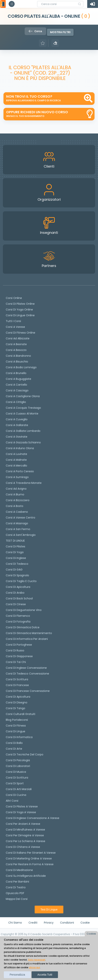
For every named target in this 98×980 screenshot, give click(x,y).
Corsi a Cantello (16, 385)
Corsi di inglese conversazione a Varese (33, 818)
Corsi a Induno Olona (20, 448)
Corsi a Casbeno (17, 512)
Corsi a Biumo (15, 494)
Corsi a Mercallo (16, 466)
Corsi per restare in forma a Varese (30, 864)
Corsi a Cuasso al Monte (22, 414)
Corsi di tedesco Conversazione (27, 674)
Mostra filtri (60, 32)
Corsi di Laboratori (18, 766)
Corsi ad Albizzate (18, 338)
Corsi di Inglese (16, 558)
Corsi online (14, 298)
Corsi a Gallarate (17, 425)
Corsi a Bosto (15, 506)
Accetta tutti (45, 975)
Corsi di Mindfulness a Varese (25, 830)
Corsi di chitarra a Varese (23, 847)
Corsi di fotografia (18, 622)
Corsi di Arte (14, 749)
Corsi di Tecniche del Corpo (25, 754)
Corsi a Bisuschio (17, 362)
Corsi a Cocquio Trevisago (23, 408)
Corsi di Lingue (15, 731)
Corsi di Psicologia (18, 760)
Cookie (85, 923)
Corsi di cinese (16, 604)
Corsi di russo (15, 650)
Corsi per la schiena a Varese (26, 841)
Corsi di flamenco (18, 616)
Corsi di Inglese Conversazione (26, 668)
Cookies (91, 934)
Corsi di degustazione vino (24, 610)
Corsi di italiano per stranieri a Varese (31, 853)
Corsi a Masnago (17, 523)
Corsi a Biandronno (18, 356)
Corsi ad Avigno (16, 489)
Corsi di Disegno (17, 702)
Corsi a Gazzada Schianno (23, 442)
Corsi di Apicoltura (18, 697)
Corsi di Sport (15, 783)
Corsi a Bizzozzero (18, 500)
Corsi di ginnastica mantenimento (29, 633)
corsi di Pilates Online (20, 304)
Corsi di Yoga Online (19, 310)
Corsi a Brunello (16, 373)
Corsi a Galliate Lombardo (23, 431)
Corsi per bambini (17, 882)
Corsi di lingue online (20, 315)
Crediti (33, 923)
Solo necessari (37, 960)
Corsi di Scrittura (17, 778)
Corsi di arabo (15, 593)
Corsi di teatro (16, 887)
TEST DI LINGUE (15, 541)
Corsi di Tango (15, 708)
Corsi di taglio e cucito (21, 581)
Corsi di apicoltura (18, 587)
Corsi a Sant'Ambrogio (21, 535)
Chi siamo (15, 923)
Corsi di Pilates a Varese (22, 806)
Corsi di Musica (16, 772)
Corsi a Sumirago (17, 477)
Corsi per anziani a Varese (23, 824)
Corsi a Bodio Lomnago (21, 367)
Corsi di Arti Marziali (19, 789)
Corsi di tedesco (17, 564)
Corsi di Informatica (19, 737)
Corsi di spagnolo (17, 575)
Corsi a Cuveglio (17, 419)
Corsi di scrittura (17, 679)
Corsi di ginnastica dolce (23, 627)
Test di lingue (49, 910)
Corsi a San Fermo (18, 529)
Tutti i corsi (13, 321)
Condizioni (67, 923)
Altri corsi (12, 801)
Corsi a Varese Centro (21, 518)
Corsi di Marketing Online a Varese (29, 858)
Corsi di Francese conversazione (28, 691)
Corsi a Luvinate (16, 454)
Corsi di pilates (15, 546)
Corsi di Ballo (14, 743)
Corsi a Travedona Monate (24, 483)
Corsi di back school (19, 598)
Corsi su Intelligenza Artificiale (26, 876)
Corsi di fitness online (21, 333)
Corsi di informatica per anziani (27, 639)
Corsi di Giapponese (19, 656)
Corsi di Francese (17, 685)
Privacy (49, 923)
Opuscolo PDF (15, 893)
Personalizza (17, 975)
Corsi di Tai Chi (16, 662)
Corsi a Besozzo (16, 350)
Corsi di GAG (14, 570)
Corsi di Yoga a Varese (21, 812)
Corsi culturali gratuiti (21, 714)
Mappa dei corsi (17, 899)
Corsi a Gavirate (17, 437)
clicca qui (34, 967)
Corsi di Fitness (16, 726)
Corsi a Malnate (16, 460)
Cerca (35, 31)
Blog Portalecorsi (17, 720)
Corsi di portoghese (19, 645)
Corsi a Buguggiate (18, 379)
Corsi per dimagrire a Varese (25, 835)
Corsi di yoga (15, 552)
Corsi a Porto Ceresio (20, 471)
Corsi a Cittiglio (16, 402)
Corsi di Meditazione (19, 870)
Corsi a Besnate (16, 344)
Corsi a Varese (15, 327)
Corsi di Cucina (16, 795)
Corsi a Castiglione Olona (23, 396)
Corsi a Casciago (17, 390)
